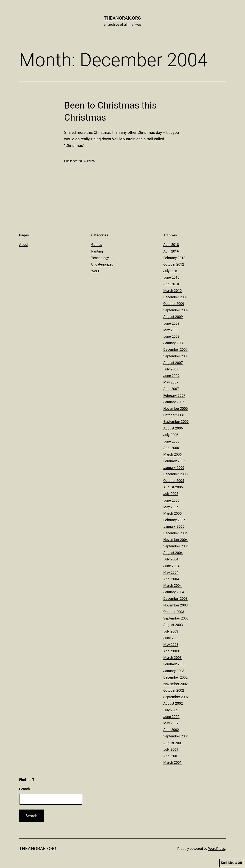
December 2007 (175, 349)
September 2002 (176, 697)
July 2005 (171, 494)
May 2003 (171, 645)
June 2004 (171, 566)
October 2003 (174, 612)
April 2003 (171, 651)
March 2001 (172, 762)
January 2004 (174, 592)
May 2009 (171, 330)
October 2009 (174, 304)
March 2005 (172, 513)
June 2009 (171, 323)
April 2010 (171, 284)
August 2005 (173, 487)
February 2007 (174, 395)
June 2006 (171, 441)
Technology (100, 258)
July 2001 (171, 749)
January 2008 (174, 343)
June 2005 (171, 500)
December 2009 (175, 297)
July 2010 (171, 271)
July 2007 (171, 369)
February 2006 (174, 461)
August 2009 (173, 317)
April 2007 (171, 389)
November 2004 (176, 540)
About (24, 245)
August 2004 (173, 553)
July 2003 (171, 631)
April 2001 (171, 756)
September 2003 (176, 618)
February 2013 (174, 258)
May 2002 (171, 723)
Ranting (97, 251)
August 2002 (173, 703)
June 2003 (171, 638)
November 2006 (176, 408)
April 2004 (171, 579)
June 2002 (171, 717)
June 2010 (171, 277)
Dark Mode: (232, 863)
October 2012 (174, 264)
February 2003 (174, 664)
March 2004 (172, 585)
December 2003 (175, 599)
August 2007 (173, 363)
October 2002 (174, 690)
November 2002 (176, 684)
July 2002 (171, 710)
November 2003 (176, 605)
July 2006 (171, 435)
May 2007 (171, 382)
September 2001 (176, 736)
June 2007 (171, 376)
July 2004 (171, 559)
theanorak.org (122, 18)
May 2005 (171, 507)
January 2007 (174, 402)
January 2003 (174, 671)
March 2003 (172, 658)
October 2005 (174, 481)
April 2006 (171, 448)
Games (97, 245)
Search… (26, 789)
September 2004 (176, 546)
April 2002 (171, 730)
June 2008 (171, 336)
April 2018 (171, 245)
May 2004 (171, 572)
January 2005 (174, 526)
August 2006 (173, 428)
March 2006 (172, 454)
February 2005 (174, 520)
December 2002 (175, 677)
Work (95, 271)
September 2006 (176, 422)
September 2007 (176, 356)
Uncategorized (102, 264)
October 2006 (174, 415)
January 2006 (174, 468)
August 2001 (173, 743)
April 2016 (171, 251)
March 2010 (172, 291)
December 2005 (175, 474)
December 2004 (175, 533)
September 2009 (176, 310)
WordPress (217, 849)
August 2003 (173, 625)
